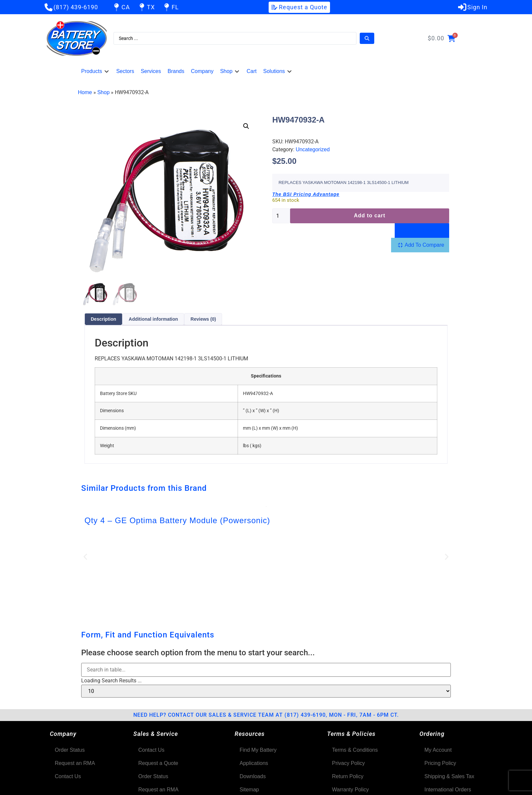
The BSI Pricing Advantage (306, 194)
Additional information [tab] (153, 320)
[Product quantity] (281, 216)
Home (85, 92)
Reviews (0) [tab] (203, 320)
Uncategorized (313, 149)
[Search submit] (367, 38)
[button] (95, 71)
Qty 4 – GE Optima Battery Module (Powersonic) (177, 521)
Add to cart (369, 216)
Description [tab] (103, 320)
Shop (103, 92)
